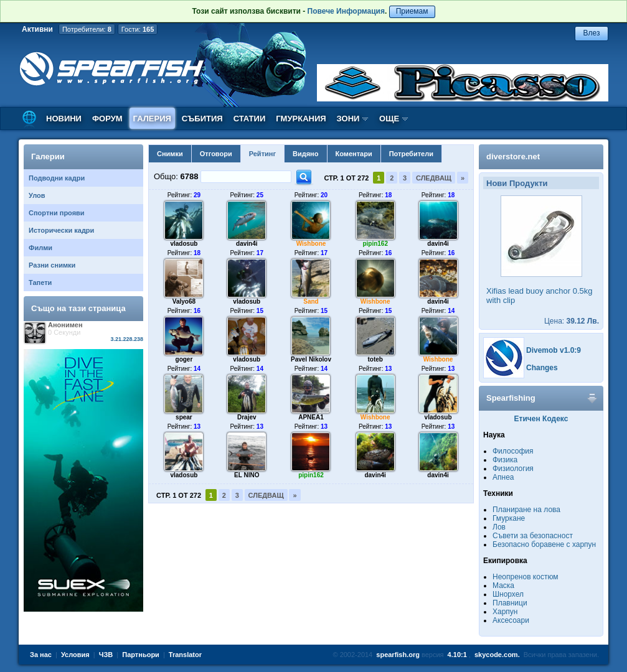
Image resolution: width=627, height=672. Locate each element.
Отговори (216, 154)
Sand (311, 301)
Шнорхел (508, 594)
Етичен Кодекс (541, 419)
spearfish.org (398, 655)
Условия (75, 655)
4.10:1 (457, 655)
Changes (542, 368)
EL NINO (247, 475)
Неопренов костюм (526, 577)
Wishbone (311, 244)
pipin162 (375, 244)
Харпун (505, 612)
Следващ (434, 178)
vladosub (184, 244)
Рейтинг (262, 154)
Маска (503, 586)
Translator (185, 655)
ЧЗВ (106, 655)
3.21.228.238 (127, 339)
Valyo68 (184, 301)
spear (184, 417)
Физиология (513, 469)
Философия (513, 451)
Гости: (138, 29)
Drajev (247, 417)
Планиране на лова (526, 510)
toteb (375, 359)
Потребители (411, 154)
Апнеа (503, 477)
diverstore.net (513, 156)
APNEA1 (311, 417)
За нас (41, 655)
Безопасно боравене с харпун (544, 544)
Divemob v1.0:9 (554, 350)
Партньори (141, 655)
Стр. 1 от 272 (346, 178)
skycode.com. (497, 655)
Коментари (354, 154)
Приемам (412, 11)
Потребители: (87, 29)
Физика (505, 460)
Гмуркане (509, 518)
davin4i (247, 244)
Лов (499, 527)
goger (184, 359)
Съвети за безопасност (533, 536)
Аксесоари (511, 620)
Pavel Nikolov (311, 359)
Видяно (305, 154)
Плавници (510, 603)
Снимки (170, 154)
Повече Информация (346, 11)
